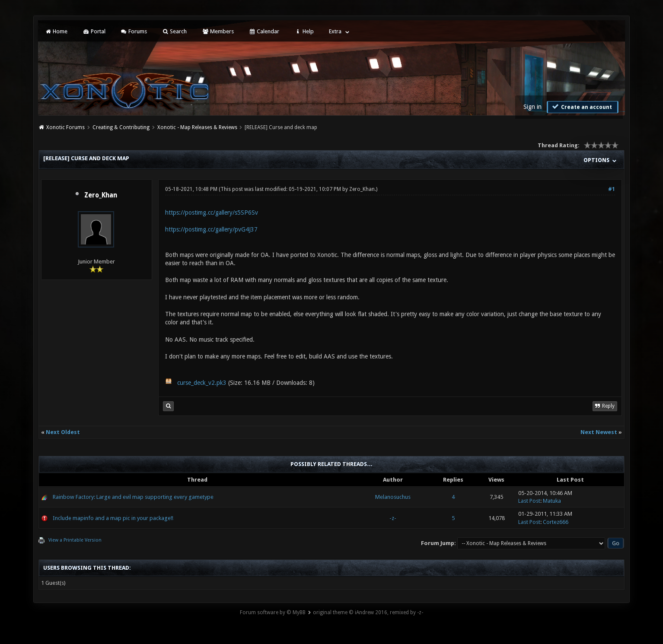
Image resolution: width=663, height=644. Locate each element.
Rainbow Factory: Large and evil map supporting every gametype (133, 497)
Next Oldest (63, 432)
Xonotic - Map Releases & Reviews (197, 127)
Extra (335, 31)
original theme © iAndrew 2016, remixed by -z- (368, 612)
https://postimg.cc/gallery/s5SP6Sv (212, 213)
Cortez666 (556, 522)
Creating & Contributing (121, 127)
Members (218, 31)
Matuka (552, 501)
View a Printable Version (75, 540)
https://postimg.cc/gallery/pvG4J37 (211, 229)
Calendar (264, 31)
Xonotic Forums (65, 127)
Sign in (532, 107)
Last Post (529, 501)
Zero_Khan (101, 195)
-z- (393, 518)
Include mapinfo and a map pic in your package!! (113, 518)
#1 (612, 189)
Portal (94, 31)
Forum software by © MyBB (273, 612)
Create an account (582, 107)
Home (56, 31)
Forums (134, 31)
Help (304, 31)
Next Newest (599, 432)
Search (174, 31)
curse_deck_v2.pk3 (202, 383)
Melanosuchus (393, 497)
